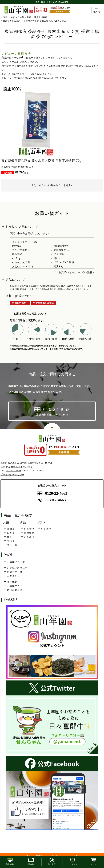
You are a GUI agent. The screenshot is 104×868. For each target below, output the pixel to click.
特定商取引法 (15, 590)
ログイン (97, 10)
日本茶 (21, 17)
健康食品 (29, 533)
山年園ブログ (15, 586)
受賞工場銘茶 (41, 17)
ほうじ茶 (12, 545)
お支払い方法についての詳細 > (76, 272)
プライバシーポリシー (12, 475)
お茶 (13, 17)
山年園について (16, 562)
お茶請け (29, 529)
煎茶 (29, 17)
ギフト (41, 522)
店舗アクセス (15, 572)
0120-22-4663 (52, 493)
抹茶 (9, 537)
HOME (4, 17)
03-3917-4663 (13, 471)
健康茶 (11, 529)
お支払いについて (17, 568)
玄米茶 (11, 541)
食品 (23, 522)
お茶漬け (29, 537)
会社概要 (12, 582)
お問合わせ (13, 576)
